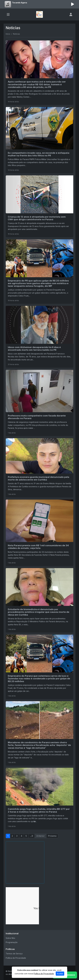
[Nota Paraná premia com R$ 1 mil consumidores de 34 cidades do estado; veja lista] (39, 533)
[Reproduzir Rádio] (72, 4)
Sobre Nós (10, 938)
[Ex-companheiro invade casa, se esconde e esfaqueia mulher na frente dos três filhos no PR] (39, 140)
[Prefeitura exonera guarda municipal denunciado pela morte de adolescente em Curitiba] (39, 468)
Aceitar (60, 974)
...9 (32, 836)
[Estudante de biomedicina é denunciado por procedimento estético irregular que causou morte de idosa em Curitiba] (39, 600)
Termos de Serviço (14, 954)
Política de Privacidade (16, 958)
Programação (12, 942)
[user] (71, 14)
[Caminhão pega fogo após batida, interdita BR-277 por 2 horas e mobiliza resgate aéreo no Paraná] (39, 799)
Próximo (52, 836)
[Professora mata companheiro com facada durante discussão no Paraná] (39, 403)
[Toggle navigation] (8, 14)
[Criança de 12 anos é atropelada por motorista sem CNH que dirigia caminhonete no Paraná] (39, 206)
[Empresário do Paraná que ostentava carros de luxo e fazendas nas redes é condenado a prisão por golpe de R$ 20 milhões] (39, 667)
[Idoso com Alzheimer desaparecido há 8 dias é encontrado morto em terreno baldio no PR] (39, 337)
